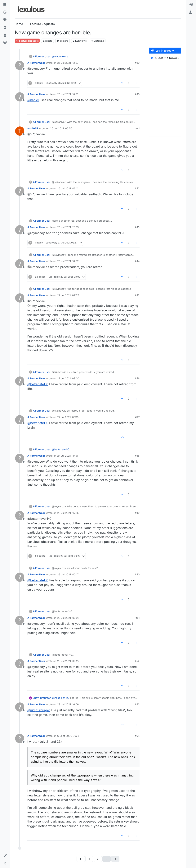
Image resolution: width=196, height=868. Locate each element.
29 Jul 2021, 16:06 (68, 704)
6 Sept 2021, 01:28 (68, 736)
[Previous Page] (81, 859)
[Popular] (5, 28)
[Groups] (5, 43)
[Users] (5, 35)
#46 (137, 378)
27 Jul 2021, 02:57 (68, 295)
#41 (138, 128)
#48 (137, 456)
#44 (137, 261)
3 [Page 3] (107, 859)
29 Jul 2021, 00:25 (68, 618)
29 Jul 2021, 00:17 (68, 574)
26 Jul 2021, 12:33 (68, 227)
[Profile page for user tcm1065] (20, 131)
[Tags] (5, 20)
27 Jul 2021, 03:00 (68, 378)
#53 (137, 704)
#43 (137, 227)
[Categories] (5, 5)
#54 (137, 736)
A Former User (42, 56)
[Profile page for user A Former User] (20, 65)
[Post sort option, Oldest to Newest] (165, 58)
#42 (137, 188)
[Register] (191, 12)
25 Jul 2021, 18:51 (68, 94)
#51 (138, 618)
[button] (5, 856)
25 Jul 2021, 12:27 (68, 63)
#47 (137, 417)
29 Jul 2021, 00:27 (68, 661)
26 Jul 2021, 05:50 (61, 128)
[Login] (191, 5)
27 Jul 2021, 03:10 (68, 417)
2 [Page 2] (98, 859)
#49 (137, 513)
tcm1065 (33, 128)
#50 (137, 574)
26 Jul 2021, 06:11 (68, 188)
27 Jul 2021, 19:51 (68, 456)
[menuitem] (191, 5)
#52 (137, 661)
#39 (137, 63)
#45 (137, 295)
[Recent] (5, 12)
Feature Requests (27, 41)
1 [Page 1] (89, 859)
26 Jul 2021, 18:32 (68, 261)
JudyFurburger (42, 698)
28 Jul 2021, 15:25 (68, 513)
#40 (137, 94)
